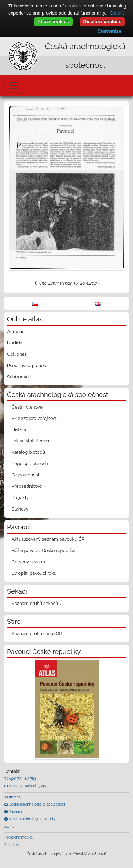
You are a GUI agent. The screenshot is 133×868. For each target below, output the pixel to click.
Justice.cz (12, 797)
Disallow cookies (102, 21)
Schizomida (19, 377)
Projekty (20, 498)
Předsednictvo (27, 486)
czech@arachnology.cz (27, 786)
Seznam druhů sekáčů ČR (39, 603)
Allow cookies (53, 21)
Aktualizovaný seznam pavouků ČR (48, 539)
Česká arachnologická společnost (36, 804)
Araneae (16, 331)
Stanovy (20, 509)
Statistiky (12, 845)
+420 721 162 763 (22, 779)
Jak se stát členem (31, 441)
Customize (109, 31)
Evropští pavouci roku (34, 573)
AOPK (9, 826)
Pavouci (15, 812)
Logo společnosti (30, 463)
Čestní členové (27, 407)
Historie (20, 430)
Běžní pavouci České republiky (44, 550)
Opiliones (17, 354)
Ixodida (15, 343)
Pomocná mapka (18, 837)
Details (118, 13)
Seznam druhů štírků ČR (37, 634)
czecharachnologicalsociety (32, 819)
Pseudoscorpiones (26, 365)
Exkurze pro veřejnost (34, 418)
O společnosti (26, 475)
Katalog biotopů (28, 452)
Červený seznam (29, 562)
